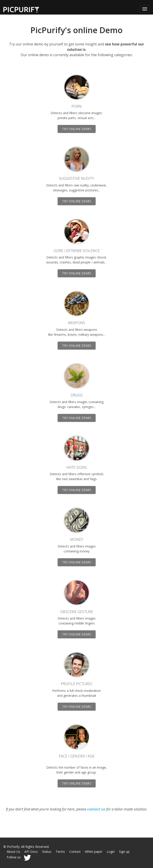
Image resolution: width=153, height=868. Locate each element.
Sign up (124, 852)
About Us (13, 852)
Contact (75, 852)
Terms (60, 852)
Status (47, 852)
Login (111, 852)
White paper (94, 852)
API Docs (31, 852)
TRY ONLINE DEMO (77, 129)
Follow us (19, 857)
